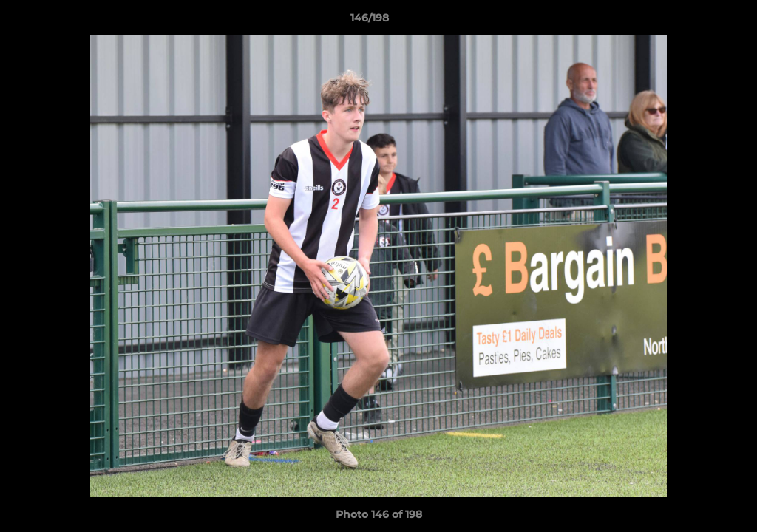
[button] (695, 21)
